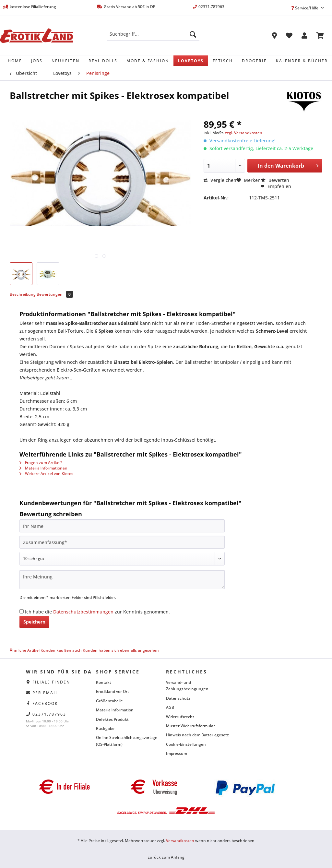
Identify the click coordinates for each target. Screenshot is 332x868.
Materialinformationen (43, 468)
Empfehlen (276, 186)
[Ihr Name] (122, 526)
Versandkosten (180, 841)
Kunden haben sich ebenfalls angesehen (121, 650)
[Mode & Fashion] (148, 61)
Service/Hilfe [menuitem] (305, 8)
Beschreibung (23, 294)
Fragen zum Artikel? (41, 463)
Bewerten (275, 180)
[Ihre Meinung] (122, 580)
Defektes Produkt (112, 719)
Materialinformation (115, 710)
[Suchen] (193, 34)
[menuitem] (153, 37)
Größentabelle (109, 701)
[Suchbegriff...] (153, 34)
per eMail (45, 693)
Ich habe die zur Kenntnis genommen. (97, 612)
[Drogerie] (254, 61)
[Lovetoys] (191, 61)
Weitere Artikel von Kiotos (46, 474)
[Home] (15, 61)
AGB (170, 707)
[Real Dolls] (103, 61)
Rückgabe (105, 728)
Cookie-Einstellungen (186, 744)
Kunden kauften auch (61, 650)
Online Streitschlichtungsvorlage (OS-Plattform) (127, 741)
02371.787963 (49, 714)
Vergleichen (220, 180)
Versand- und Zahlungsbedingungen (187, 686)
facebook (45, 703)
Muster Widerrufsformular (190, 726)
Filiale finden (51, 682)
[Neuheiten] (65, 61)
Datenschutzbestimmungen (83, 612)
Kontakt (104, 682)
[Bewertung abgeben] (122, 559)
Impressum (177, 753)
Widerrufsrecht (180, 717)
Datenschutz (178, 698)
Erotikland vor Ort (113, 691)
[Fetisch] (223, 61)
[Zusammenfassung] (122, 542)
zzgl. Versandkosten (244, 133)
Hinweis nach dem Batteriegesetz (197, 735)
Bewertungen (55, 294)
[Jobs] (37, 61)
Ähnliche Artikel (25, 650)
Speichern (34, 622)
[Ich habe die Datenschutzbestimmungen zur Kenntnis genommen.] (22, 611)
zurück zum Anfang (166, 857)
